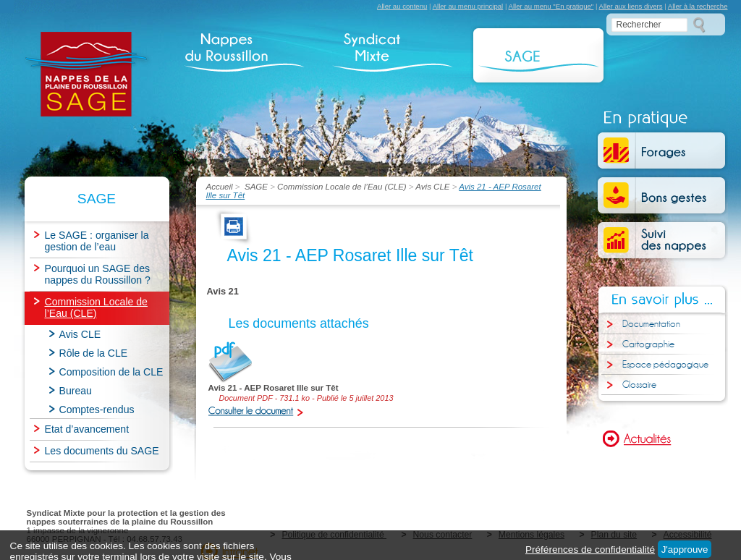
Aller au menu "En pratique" (551, 6)
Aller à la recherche (698, 6)
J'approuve (685, 550)
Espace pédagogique (665, 365)
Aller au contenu (402, 6)
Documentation (651, 324)
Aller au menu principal (468, 6)
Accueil (221, 187)
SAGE (256, 187)
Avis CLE (432, 187)
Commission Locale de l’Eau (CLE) (342, 187)
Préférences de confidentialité (590, 550)
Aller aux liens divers (631, 6)
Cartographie (648, 344)
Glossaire (639, 385)
